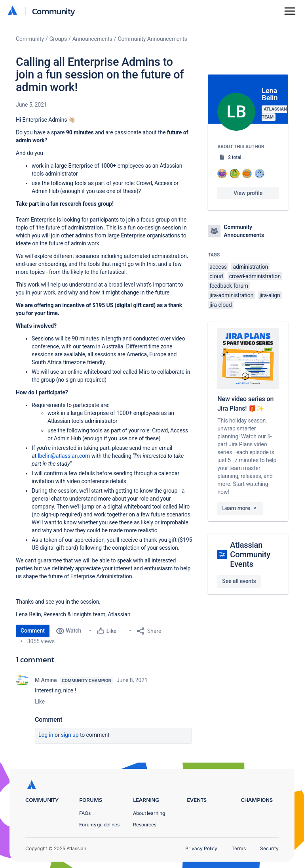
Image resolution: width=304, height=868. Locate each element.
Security (269, 848)
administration (250, 267)
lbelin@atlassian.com (64, 456)
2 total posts (241, 157)
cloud (216, 276)
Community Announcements (152, 39)
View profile (248, 193)
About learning (149, 813)
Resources (145, 825)
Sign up (70, 735)
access (218, 267)
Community (54, 11)
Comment (33, 631)
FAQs (85, 813)
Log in (46, 735)
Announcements (92, 39)
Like (40, 702)
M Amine (46, 680)
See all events (239, 581)
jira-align (270, 295)
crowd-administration (255, 276)
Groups (58, 39)
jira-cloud (220, 305)
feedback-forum (229, 286)
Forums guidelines (99, 825)
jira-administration (231, 295)
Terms (239, 848)
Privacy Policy (201, 848)
